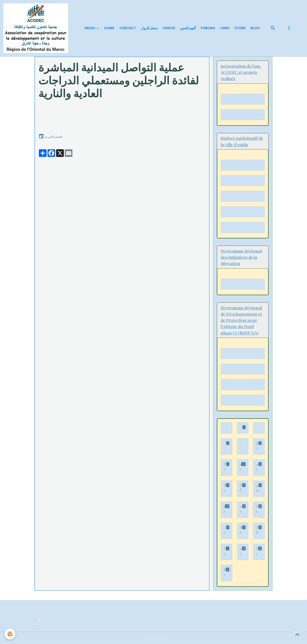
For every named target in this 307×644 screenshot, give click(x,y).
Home (109, 28)
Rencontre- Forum (257, 446)
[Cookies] (10, 634)
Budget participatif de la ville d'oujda (225, 572)
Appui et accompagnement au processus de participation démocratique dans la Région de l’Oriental (224, 509)
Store (240, 28)
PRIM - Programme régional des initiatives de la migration (257, 530)
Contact (128, 28)
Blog (255, 28)
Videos (169, 28)
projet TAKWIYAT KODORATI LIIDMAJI (241, 509)
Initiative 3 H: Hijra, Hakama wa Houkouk (225, 551)
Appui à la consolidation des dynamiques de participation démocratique (241, 530)
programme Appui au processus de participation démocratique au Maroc (241, 467)
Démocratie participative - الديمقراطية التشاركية (225, 467)
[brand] (37, 28)
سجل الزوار (149, 28)
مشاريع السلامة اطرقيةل (257, 488)
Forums (208, 28)
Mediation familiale (225, 488)
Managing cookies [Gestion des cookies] (154, 638)
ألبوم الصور (188, 28)
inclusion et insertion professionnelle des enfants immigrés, (225, 530)
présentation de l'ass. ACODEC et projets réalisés (241, 551)
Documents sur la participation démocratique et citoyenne (257, 509)
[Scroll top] (297, 634)
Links (225, 28)
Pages (90, 28)
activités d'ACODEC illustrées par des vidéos (257, 467)
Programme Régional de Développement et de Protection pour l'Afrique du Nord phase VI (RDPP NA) (257, 551)
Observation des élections (241, 488)
